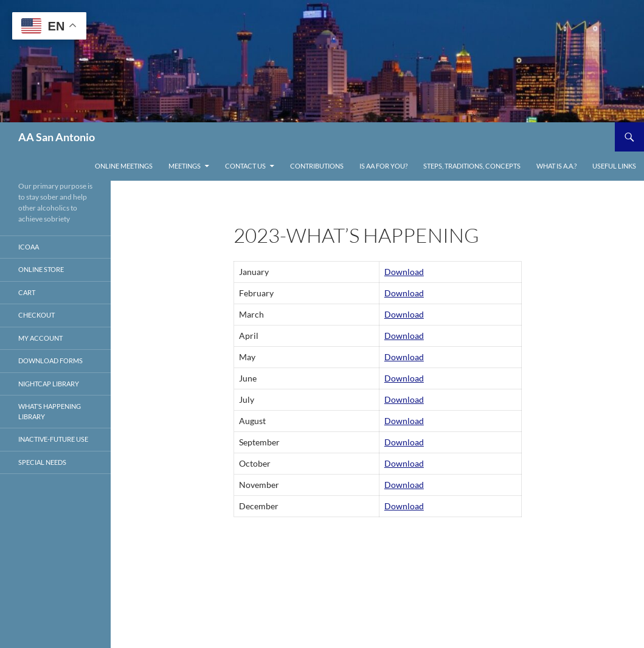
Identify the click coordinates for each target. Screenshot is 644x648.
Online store (41, 269)
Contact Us (245, 166)
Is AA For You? (383, 166)
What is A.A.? (556, 166)
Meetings (185, 166)
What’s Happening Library (50, 411)
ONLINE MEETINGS (124, 166)
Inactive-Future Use (53, 439)
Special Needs (42, 462)
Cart (27, 292)
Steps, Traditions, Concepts (472, 166)
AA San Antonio (57, 137)
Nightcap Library (49, 384)
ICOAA (29, 247)
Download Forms (50, 361)
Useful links (614, 166)
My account (40, 338)
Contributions (317, 166)
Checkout (36, 315)
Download (404, 272)
